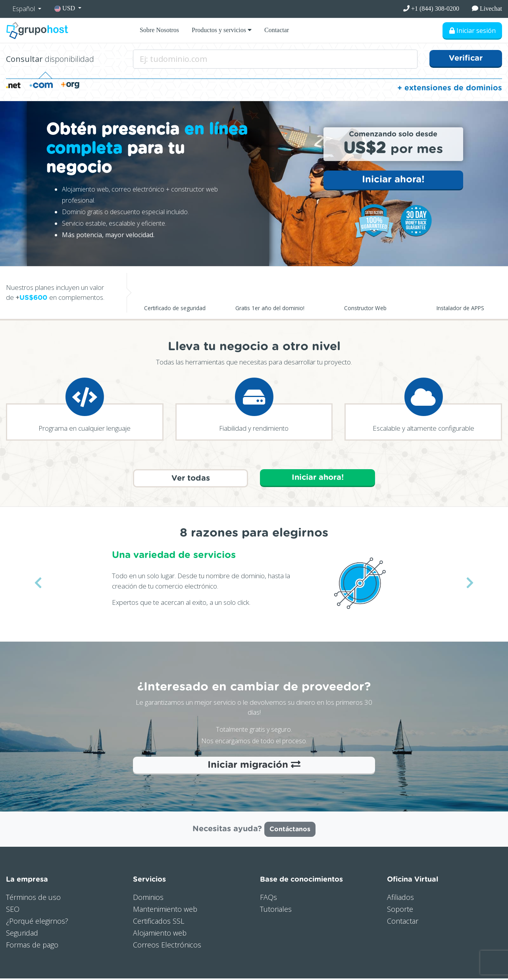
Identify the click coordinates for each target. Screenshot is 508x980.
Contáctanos (290, 831)
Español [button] (24, 9)
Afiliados (400, 899)
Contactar (277, 30)
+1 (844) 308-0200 (431, 9)
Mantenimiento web (165, 911)
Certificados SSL (159, 922)
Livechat (487, 9)
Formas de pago (32, 946)
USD (65, 8)
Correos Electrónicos (167, 946)
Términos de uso (33, 899)
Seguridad (22, 934)
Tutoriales (276, 911)
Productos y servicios (222, 30)
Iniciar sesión (472, 31)
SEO (13, 911)
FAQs (268, 899)
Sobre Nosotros (159, 30)
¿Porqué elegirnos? (37, 922)
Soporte (400, 911)
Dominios (148, 899)
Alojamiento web (160, 934)
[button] (38, 584)
